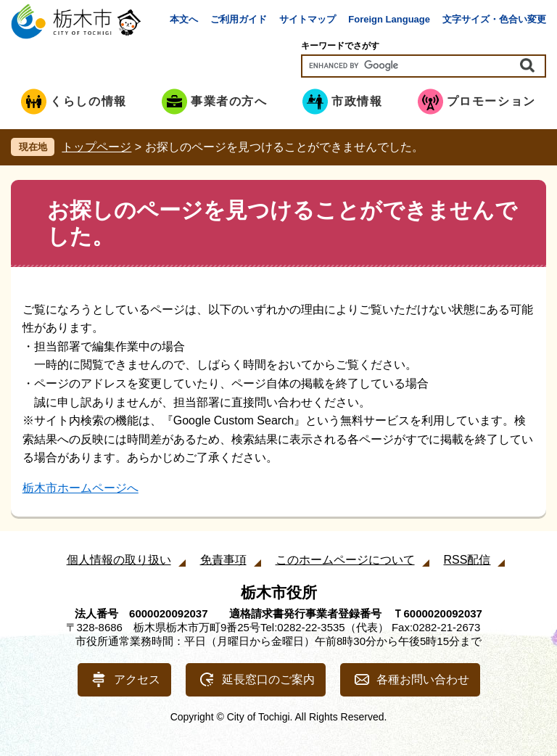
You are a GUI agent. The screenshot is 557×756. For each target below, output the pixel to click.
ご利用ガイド (239, 19)
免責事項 (223, 560)
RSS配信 (467, 560)
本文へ (184, 19)
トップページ (96, 147)
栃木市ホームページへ (81, 488)
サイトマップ (308, 19)
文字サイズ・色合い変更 (494, 19)
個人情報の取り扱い (119, 560)
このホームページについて (345, 560)
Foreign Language (389, 19)
